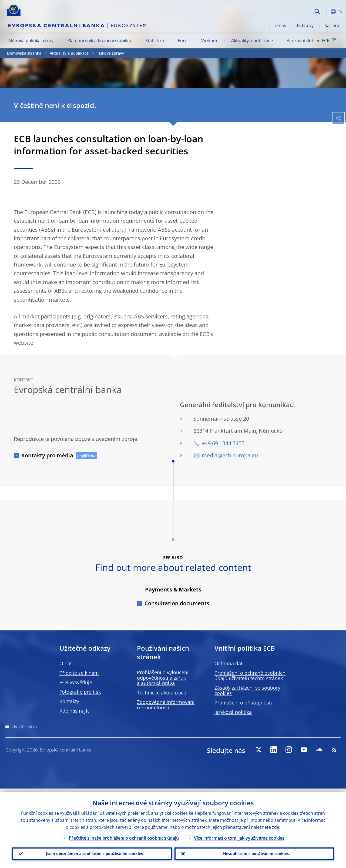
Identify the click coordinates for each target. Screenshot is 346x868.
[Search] (286, 11)
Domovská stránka (24, 53)
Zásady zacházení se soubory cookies (247, 690)
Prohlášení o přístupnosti (243, 703)
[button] (326, 12)
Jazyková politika (233, 712)
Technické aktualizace (162, 693)
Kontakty (69, 701)
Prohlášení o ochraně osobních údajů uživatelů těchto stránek (250, 676)
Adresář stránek (24, 727)
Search (317, 11)
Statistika (155, 41)
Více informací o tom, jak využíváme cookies (239, 835)
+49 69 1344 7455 (223, 443)
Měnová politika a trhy (31, 41)
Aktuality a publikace (252, 41)
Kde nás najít (74, 711)
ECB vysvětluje (76, 682)
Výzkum (209, 41)
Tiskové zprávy (110, 53)
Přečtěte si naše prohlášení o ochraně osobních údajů (124, 835)
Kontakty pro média (47, 455)
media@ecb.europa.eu (230, 455)
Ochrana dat (229, 663)
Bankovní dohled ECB (312, 40)
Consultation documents (177, 603)
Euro (183, 41)
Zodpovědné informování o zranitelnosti (166, 705)
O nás (280, 25)
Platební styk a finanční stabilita (99, 41)
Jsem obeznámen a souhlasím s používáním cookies (92, 852)
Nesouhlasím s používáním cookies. (254, 852)
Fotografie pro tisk (80, 692)
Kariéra (332, 25)
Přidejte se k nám (79, 673)
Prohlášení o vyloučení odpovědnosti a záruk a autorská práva (163, 678)
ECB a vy (305, 25)
